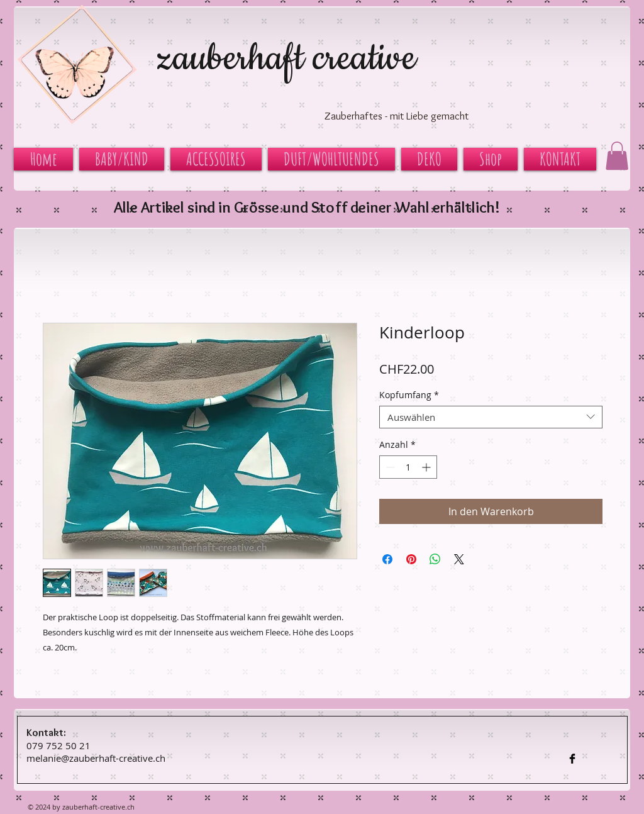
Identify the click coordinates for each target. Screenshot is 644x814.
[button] (617, 156)
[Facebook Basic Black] (572, 759)
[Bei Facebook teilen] (387, 559)
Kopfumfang (409, 395)
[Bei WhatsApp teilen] (435, 559)
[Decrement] (389, 467)
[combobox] (491, 417)
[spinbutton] (408, 467)
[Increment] (427, 467)
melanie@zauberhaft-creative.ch (96, 758)
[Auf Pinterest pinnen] (411, 559)
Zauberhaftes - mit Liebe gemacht (397, 116)
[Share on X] (459, 559)
